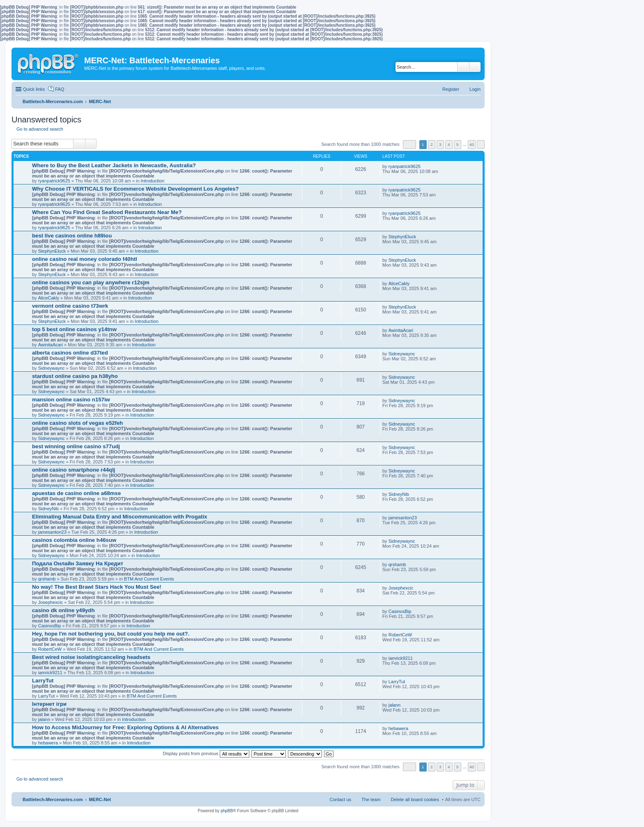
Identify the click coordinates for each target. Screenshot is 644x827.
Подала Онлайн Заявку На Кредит (78, 563)
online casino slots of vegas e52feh (77, 423)
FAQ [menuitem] (60, 89)
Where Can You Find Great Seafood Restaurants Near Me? (107, 212)
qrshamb (47, 579)
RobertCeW (50, 649)
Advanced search (475, 67)
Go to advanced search (40, 129)
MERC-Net (100, 799)
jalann (44, 719)
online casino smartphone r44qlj (74, 470)
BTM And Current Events (149, 579)
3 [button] (440, 144)
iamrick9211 (50, 673)
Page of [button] (409, 144)
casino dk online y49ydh (63, 610)
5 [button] (458, 144)
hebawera (48, 743)
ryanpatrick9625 (54, 181)
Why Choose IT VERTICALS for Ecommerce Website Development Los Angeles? (135, 189)
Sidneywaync (52, 368)
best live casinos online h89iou (72, 236)
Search (463, 67)
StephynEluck (52, 251)
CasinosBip (50, 626)
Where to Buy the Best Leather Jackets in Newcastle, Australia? (114, 165)
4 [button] (449, 144)
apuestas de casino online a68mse (76, 493)
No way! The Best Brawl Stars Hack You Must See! (97, 587)
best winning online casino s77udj (76, 446)
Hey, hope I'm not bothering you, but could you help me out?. (111, 634)
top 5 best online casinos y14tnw (74, 329)
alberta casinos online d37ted (70, 353)
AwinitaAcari (51, 345)
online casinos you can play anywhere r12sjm (91, 282)
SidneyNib (48, 509)
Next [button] (481, 144)
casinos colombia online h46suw (74, 540)
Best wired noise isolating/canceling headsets (91, 657)
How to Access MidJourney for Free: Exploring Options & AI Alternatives (125, 727)
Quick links (34, 89)
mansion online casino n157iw (71, 400)
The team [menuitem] (371, 799)
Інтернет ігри (49, 704)
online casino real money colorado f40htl (85, 259)
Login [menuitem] (475, 89)
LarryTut (43, 681)
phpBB (227, 811)
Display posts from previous (206, 753)
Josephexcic (51, 602)
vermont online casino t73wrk (70, 306)
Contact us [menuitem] (340, 799)
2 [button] (432, 144)
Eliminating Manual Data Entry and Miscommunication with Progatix (120, 517)
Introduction (153, 181)
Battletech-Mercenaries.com (53, 799)
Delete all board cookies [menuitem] (415, 799)
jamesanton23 (52, 532)
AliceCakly (49, 298)
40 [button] (472, 144)
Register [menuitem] (451, 89)
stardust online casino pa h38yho (75, 376)
